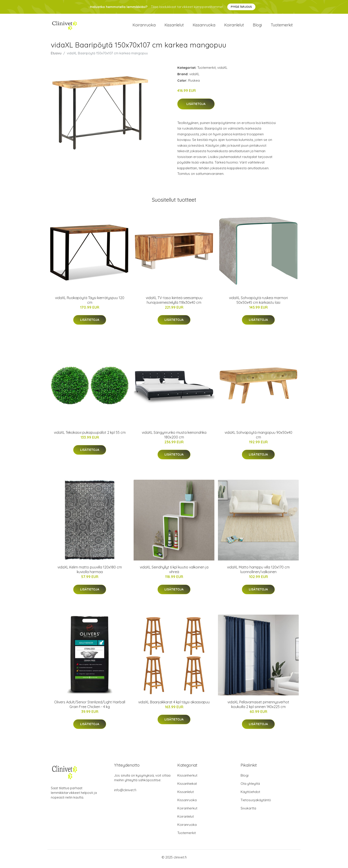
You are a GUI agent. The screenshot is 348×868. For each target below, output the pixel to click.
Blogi (257, 27)
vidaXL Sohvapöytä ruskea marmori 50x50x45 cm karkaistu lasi (258, 303)
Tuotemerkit (282, 27)
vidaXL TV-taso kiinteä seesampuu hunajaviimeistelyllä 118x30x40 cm (174, 303)
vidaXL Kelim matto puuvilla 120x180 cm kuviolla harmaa (90, 573)
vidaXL (222, 71)
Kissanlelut (174, 27)
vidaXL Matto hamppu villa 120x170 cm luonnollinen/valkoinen (258, 573)
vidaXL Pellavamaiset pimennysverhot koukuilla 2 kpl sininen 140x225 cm (258, 707)
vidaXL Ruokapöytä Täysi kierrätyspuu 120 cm (90, 303)
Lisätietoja (196, 107)
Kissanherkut (187, 778)
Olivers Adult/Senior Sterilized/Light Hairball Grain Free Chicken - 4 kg (90, 707)
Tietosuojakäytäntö (256, 803)
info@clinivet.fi (125, 793)
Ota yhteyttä (250, 787)
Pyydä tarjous (241, 7)
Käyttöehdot (250, 795)
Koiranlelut (234, 27)
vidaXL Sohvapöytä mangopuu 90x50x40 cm (258, 438)
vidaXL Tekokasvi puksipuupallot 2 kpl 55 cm (90, 436)
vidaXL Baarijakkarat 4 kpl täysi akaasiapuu (174, 705)
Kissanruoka (204, 27)
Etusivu (56, 56)
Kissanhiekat (187, 787)
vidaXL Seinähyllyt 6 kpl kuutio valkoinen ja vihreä (174, 573)
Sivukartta (248, 811)
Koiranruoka (144, 27)
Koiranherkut (187, 811)
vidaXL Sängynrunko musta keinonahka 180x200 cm (174, 438)
